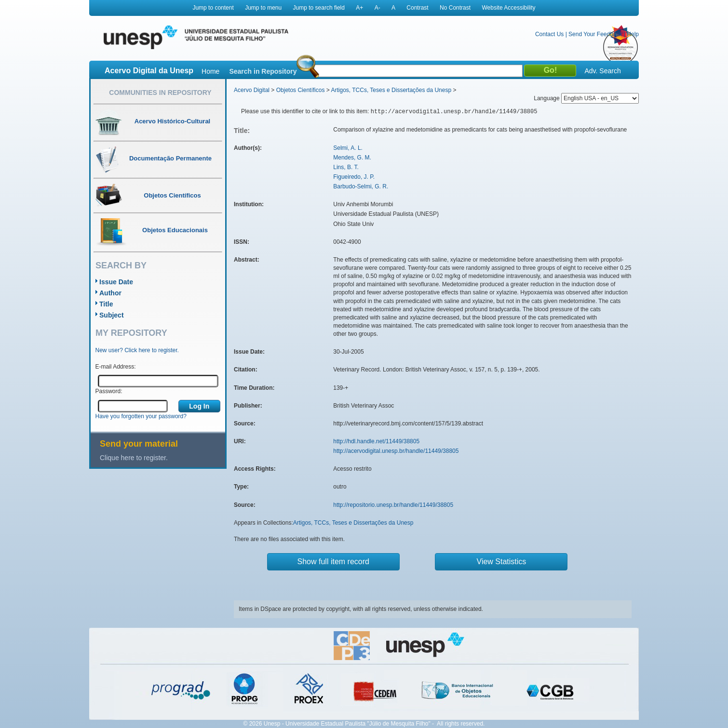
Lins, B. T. (346, 167)
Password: (109, 391)
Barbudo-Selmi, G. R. (361, 186)
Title (106, 304)
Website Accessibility (508, 8)
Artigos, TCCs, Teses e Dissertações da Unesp (391, 90)
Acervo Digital (252, 90)
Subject (112, 315)
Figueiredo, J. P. (354, 177)
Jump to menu (263, 8)
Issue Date (116, 282)
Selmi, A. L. (348, 148)
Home (210, 71)
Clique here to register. (134, 458)
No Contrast (455, 8)
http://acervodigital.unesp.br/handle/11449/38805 (396, 451)
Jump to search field (319, 8)
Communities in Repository (160, 93)
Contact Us (549, 34)
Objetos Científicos (301, 90)
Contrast (417, 8)
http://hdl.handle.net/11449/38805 (376, 441)
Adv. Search (602, 71)
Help (633, 34)
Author (110, 293)
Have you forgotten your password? (141, 416)
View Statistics (502, 562)
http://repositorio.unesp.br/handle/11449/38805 (393, 505)
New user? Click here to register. (137, 350)
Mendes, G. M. (352, 158)
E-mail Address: (116, 367)
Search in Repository (263, 71)
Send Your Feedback (595, 34)
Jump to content (213, 8)
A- (377, 8)
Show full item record (333, 562)
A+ (359, 8)
